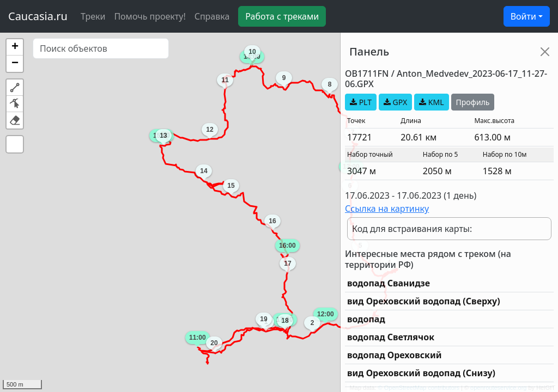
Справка (212, 16)
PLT (361, 102)
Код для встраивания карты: (412, 229)
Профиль (473, 102)
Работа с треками (282, 16)
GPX (395, 102)
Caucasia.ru (38, 16)
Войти (523, 16)
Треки (93, 16)
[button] (15, 47)
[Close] (545, 52)
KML (431, 102)
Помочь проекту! (150, 16)
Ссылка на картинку (387, 209)
